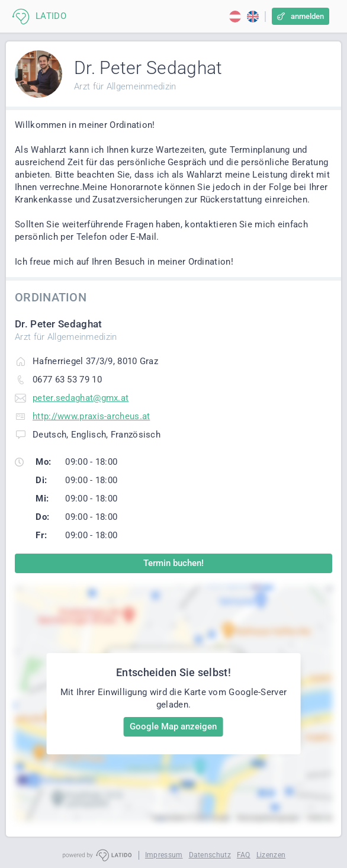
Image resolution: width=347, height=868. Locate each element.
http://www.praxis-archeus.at (91, 416)
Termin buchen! (173, 563)
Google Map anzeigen (173, 726)
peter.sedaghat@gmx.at (81, 398)
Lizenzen (271, 855)
